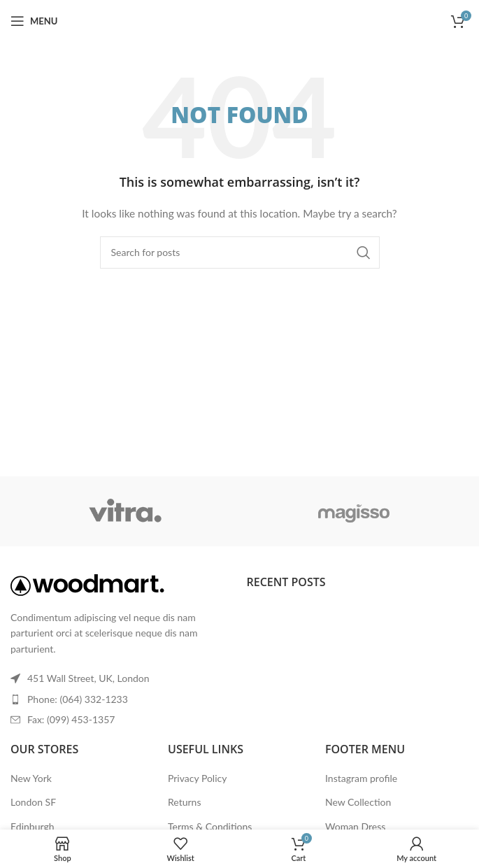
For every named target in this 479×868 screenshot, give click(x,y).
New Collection (358, 802)
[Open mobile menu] (34, 21)
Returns (184, 802)
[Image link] (87, 584)
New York (31, 778)
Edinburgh (32, 826)
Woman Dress (355, 826)
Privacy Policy (197, 778)
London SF (33, 802)
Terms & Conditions (210, 826)
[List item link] (122, 699)
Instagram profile (361, 778)
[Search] (240, 252)
